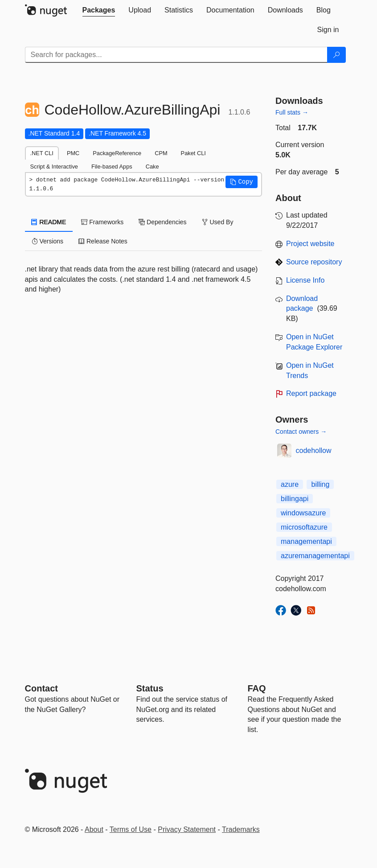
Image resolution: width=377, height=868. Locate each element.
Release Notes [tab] (103, 241)
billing (320, 484)
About (94, 829)
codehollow (314, 450)
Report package (311, 393)
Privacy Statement (187, 829)
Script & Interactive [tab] (54, 167)
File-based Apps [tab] (112, 167)
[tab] (99, 10)
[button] (242, 182)
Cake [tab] (152, 167)
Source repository (314, 262)
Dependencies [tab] (162, 222)
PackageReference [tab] (117, 153)
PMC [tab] (73, 153)
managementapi (306, 541)
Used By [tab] (218, 222)
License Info (305, 280)
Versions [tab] (48, 241)
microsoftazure (304, 527)
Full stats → (292, 112)
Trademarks (241, 829)
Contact (41, 688)
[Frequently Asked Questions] (257, 688)
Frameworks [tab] (102, 222)
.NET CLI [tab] (42, 153)
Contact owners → (301, 432)
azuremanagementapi (315, 556)
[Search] (336, 55)
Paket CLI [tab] (193, 153)
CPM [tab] (161, 153)
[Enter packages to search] (176, 55)
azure (290, 484)
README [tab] (49, 222)
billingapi (295, 499)
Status (150, 688)
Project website (310, 244)
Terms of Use (131, 829)
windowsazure (303, 513)
